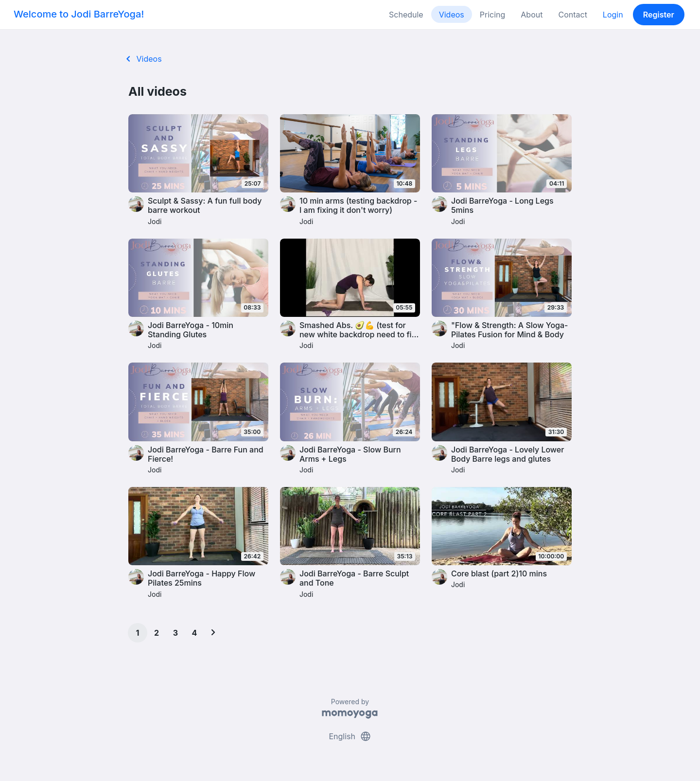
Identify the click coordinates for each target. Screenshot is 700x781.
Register (659, 15)
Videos (452, 15)
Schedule (406, 15)
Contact (572, 15)
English (350, 736)
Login (613, 15)
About (532, 15)
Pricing (493, 15)
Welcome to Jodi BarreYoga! (79, 14)
